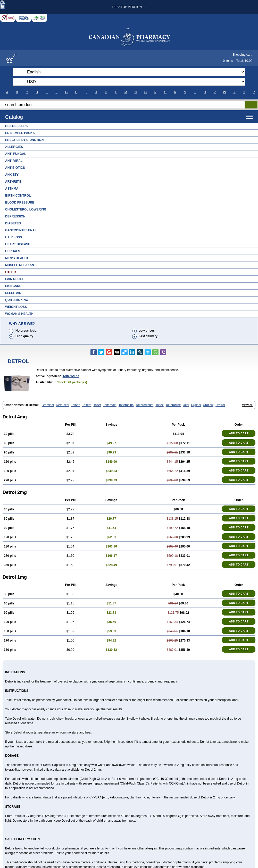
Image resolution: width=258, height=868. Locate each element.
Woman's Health (19, 314)
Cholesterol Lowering (26, 209)
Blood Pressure (20, 203)
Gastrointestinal (21, 230)
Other (11, 272)
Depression (15, 216)
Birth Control (18, 196)
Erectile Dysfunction (24, 140)
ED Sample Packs (20, 133)
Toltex (159, 405)
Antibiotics (15, 168)
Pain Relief (15, 279)
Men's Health (17, 258)
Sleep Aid (13, 293)
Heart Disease (18, 244)
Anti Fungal (16, 154)
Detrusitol (63, 405)
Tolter (97, 405)
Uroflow (208, 405)
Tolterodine (71, 376)
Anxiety (12, 175)
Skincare (13, 286)
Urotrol (220, 405)
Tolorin (76, 405)
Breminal (48, 405)
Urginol (196, 405)
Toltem (87, 405)
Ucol (186, 405)
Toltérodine (173, 405)
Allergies (14, 147)
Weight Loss (16, 307)
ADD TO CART (239, 433)
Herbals (13, 251)
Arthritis (13, 182)
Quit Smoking (17, 300)
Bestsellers (16, 126)
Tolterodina (126, 405)
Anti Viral (14, 161)
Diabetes (13, 223)
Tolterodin (110, 405)
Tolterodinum (145, 405)
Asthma (12, 189)
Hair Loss (14, 237)
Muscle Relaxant (20, 265)
